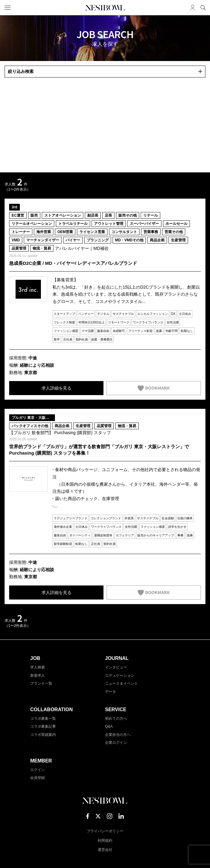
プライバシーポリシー (105, 831)
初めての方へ (116, 719)
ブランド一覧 (41, 683)
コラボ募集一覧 (43, 719)
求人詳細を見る (56, 388)
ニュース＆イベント (121, 683)
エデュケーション (120, 675)
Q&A (109, 726)
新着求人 (38, 675)
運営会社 (105, 850)
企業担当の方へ (118, 735)
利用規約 (105, 841)
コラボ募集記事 (43, 726)
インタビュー (116, 667)
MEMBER (41, 761)
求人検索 (38, 667)
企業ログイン (116, 743)
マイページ (193, 8)
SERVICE (116, 710)
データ (110, 692)
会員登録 (38, 778)
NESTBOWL (105, 8)
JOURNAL (117, 658)
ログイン (38, 770)
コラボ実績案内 (43, 735)
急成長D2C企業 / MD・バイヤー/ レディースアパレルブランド (73, 263)
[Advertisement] (105, 125)
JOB (35, 658)
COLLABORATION (51, 710)
